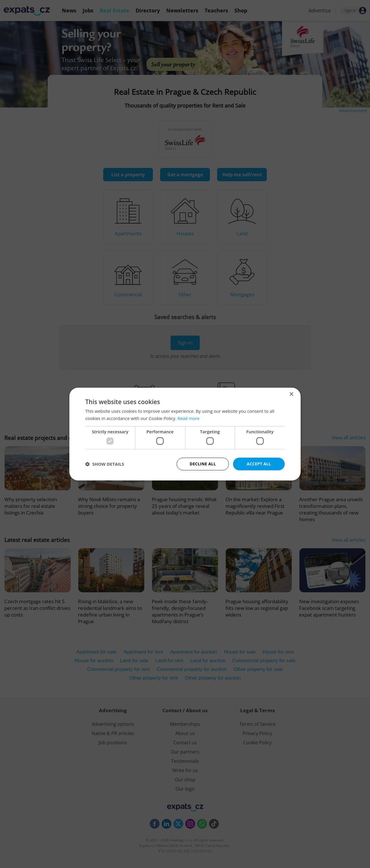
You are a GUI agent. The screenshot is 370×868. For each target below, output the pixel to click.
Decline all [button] (203, 464)
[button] (105, 464)
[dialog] (185, 434)
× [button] (291, 394)
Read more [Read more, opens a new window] (189, 418)
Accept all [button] (259, 464)
